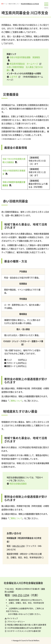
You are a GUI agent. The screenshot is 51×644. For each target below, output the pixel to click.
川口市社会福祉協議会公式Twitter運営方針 (23, 628)
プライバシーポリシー (15, 622)
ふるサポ (13, 77)
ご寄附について (16, 401)
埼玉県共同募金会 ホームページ (24, 64)
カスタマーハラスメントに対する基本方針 (23, 631)
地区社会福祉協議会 (18, 484)
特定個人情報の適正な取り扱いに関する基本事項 (25, 625)
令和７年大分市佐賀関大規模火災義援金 (14, 161)
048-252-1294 (18, 546)
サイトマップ (11, 618)
